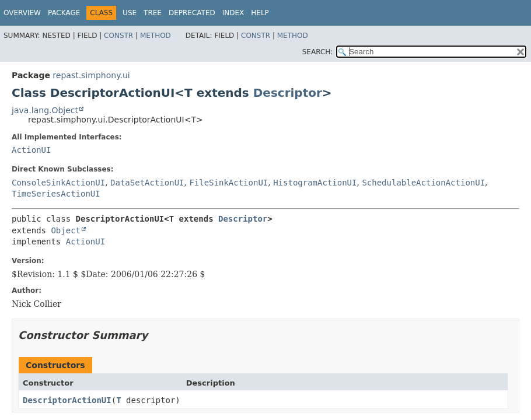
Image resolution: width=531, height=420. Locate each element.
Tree (153, 13)
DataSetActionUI (147, 183)
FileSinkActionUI (228, 183)
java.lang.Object (45, 110)
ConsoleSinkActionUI (58, 183)
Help (260, 13)
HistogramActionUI (315, 183)
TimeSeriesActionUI (56, 194)
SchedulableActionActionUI (423, 183)
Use (130, 13)
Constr (118, 36)
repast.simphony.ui (91, 75)
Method (156, 36)
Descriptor (288, 93)
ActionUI (31, 150)
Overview (22, 13)
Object (66, 230)
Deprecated (192, 13)
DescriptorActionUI (67, 400)
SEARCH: (318, 52)
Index (233, 13)
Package (64, 13)
